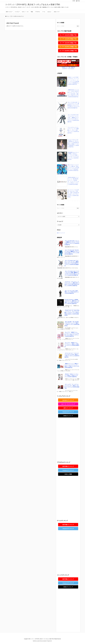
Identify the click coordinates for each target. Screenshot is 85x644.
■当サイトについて (61, 233)
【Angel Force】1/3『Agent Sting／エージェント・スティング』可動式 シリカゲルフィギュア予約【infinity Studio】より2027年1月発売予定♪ (72, 313)
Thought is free (49, 641)
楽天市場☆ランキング (68, 466)
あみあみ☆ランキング (68, 400)
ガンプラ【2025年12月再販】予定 (68, 47)
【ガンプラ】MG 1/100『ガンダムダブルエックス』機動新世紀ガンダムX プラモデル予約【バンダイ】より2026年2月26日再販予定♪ (73, 105)
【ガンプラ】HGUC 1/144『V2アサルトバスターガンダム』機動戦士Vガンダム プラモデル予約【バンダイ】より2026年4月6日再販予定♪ (72, 263)
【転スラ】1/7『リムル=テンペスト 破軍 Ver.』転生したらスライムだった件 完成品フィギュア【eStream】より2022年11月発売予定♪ (73, 168)
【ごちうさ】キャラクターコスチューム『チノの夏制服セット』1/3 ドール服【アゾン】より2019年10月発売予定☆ (73, 130)
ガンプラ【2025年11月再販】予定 (68, 51)
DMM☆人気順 (68, 474)
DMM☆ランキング (68, 416)
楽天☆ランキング (68, 408)
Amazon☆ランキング (68, 412)
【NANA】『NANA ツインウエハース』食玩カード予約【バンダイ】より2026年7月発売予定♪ (72, 375)
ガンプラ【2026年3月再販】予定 (68, 35)
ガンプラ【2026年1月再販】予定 (68, 43)
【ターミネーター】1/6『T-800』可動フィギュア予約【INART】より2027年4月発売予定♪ (72, 292)
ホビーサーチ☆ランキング (68, 404)
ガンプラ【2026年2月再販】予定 (68, 39)
